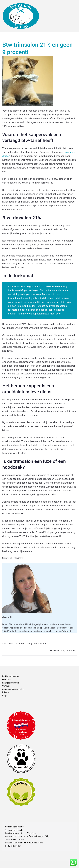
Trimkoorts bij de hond (62, 651)
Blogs (5, 695)
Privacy (6, 692)
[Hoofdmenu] (74, 16)
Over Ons (6, 679)
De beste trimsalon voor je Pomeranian (26, 644)
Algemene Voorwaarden (13, 689)
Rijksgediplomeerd (11, 683)
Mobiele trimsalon (11, 676)
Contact (6, 686)
